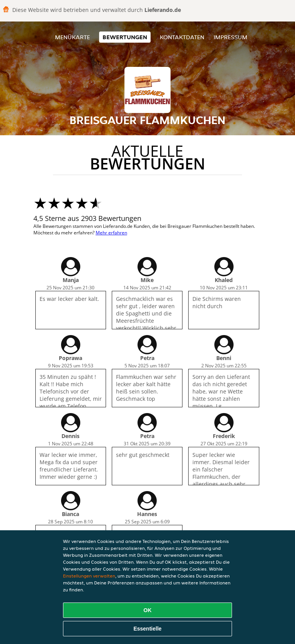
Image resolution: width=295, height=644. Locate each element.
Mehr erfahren (111, 233)
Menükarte (72, 37)
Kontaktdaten (182, 37)
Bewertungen (125, 37)
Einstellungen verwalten (89, 576)
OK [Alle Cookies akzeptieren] (148, 610)
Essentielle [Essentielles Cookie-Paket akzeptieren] (147, 629)
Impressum (230, 37)
